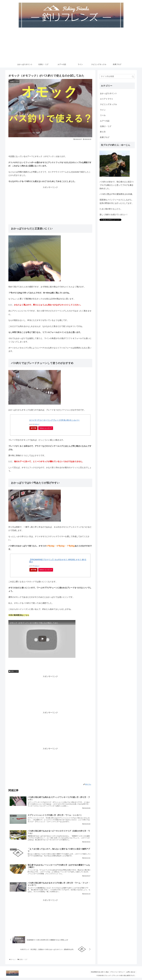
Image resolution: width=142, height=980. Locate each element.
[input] (117, 77)
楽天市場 (33, 429)
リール (103, 116)
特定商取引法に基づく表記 (98, 974)
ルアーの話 (105, 122)
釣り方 (103, 133)
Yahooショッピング (46, 429)
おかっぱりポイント (108, 94)
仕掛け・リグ (14, 672)
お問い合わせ (130, 974)
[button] (133, 77)
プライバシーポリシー (117, 974)
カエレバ (37, 425)
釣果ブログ (105, 138)
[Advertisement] (71, 46)
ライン (103, 111)
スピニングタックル (108, 105)
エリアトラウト (107, 100)
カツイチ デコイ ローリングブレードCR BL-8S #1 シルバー (54, 421)
